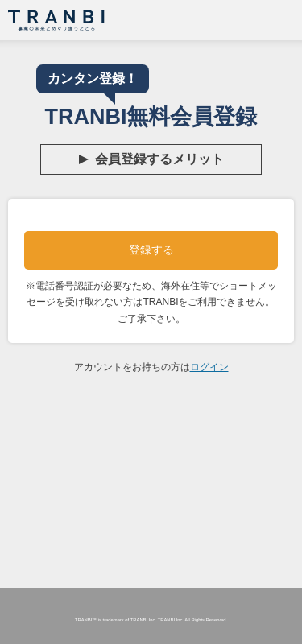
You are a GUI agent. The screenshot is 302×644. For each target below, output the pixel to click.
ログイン (209, 367)
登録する (151, 250)
